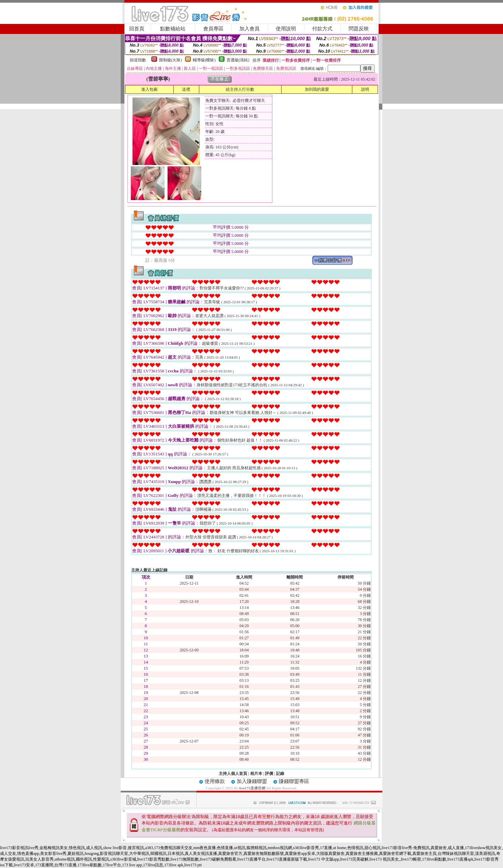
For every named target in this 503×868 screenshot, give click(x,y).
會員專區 (213, 29)
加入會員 (249, 29)
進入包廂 (149, 89)
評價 (269, 774)
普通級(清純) (238, 60)
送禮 (186, 89)
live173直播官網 (252, 788)
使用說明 (286, 29)
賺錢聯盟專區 (294, 781)
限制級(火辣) (171, 60)
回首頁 (137, 29)
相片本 (256, 774)
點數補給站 (173, 29)
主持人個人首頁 (233, 774)
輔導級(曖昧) (204, 60)
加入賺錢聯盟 (252, 781)
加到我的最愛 (317, 89)
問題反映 (359, 29)
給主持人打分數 (240, 89)
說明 (365, 89)
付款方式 (322, 29)
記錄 (280, 774)
